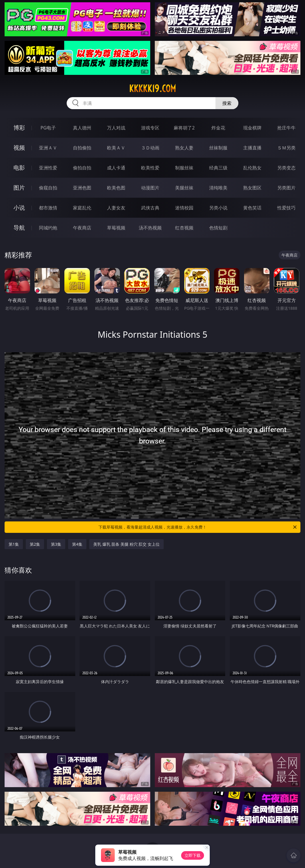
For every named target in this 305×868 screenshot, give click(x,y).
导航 (19, 228)
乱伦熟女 (252, 168)
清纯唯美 (218, 188)
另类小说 (218, 208)
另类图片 (286, 188)
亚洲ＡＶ (48, 148)
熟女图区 (252, 188)
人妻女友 (116, 208)
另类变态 (286, 168)
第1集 (14, 544)
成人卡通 (116, 168)
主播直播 (252, 148)
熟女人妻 (184, 148)
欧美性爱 (150, 168)
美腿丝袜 (184, 188)
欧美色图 (116, 188)
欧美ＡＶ (116, 148)
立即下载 (193, 855)
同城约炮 (48, 228)
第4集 (77, 544)
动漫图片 (150, 188)
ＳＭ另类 (286, 148)
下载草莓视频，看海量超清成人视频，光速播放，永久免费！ (198, 527)
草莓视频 (116, 228)
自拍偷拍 (82, 148)
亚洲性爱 (48, 168)
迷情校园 (184, 208)
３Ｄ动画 (150, 148)
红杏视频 (184, 228)
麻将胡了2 (184, 128)
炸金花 (218, 128)
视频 (19, 148)
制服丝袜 (184, 168)
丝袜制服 (218, 148)
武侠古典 (150, 208)
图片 (19, 188)
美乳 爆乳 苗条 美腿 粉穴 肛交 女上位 (126, 544)
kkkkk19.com (152, 89)
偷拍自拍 (82, 168)
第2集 (35, 544)
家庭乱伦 (82, 208)
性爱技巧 (286, 208)
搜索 (227, 103)
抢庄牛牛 (286, 128)
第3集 (56, 544)
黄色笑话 (252, 208)
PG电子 (48, 128)
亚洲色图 (82, 188)
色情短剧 (218, 228)
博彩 (19, 128)
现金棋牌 (252, 128)
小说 (19, 208)
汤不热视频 (150, 228)
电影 (19, 168)
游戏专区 (150, 128)
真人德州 (82, 128)
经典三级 (218, 168)
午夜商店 (82, 228)
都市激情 (48, 208)
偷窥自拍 (48, 188)
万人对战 (116, 128)
